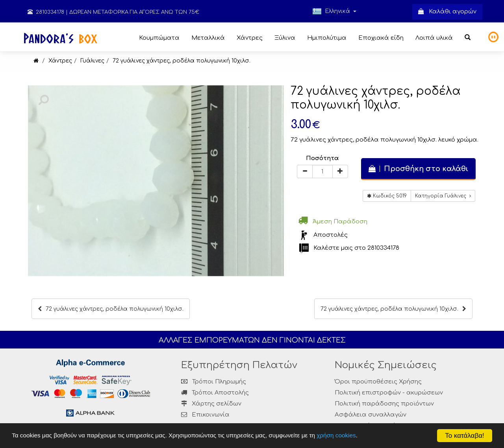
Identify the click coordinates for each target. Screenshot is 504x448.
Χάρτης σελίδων (211, 404)
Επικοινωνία (211, 415)
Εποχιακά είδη (381, 38)
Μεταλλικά (208, 38)
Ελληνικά (334, 11)
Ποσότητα (322, 158)
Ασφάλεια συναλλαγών (371, 415)
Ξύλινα (285, 38)
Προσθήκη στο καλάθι (418, 169)
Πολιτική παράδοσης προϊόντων (384, 404)
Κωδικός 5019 (387, 196)
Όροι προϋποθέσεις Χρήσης (378, 382)
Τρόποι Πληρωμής (214, 382)
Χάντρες (250, 38)
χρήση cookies (336, 435)
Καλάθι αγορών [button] (447, 12)
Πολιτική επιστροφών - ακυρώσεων (389, 393)
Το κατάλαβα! (465, 436)
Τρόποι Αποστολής (215, 393)
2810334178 (46, 12)
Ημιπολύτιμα (327, 38)
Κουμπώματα (159, 38)
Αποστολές (331, 235)
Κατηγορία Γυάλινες (443, 196)
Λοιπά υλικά (434, 38)
